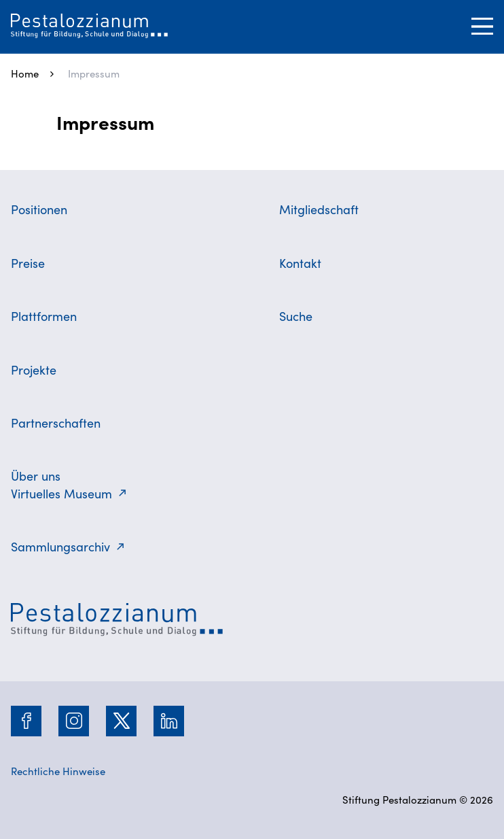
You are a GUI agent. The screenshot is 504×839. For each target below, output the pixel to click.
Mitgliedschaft (319, 209)
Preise (28, 263)
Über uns (36, 476)
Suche (296, 316)
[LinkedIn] (169, 721)
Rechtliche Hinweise (58, 771)
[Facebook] (26, 721)
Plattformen (44, 316)
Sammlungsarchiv (60, 546)
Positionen (39, 209)
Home (25, 73)
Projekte (34, 370)
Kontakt (300, 263)
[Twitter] (122, 721)
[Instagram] (74, 721)
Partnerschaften (56, 423)
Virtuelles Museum (61, 493)
